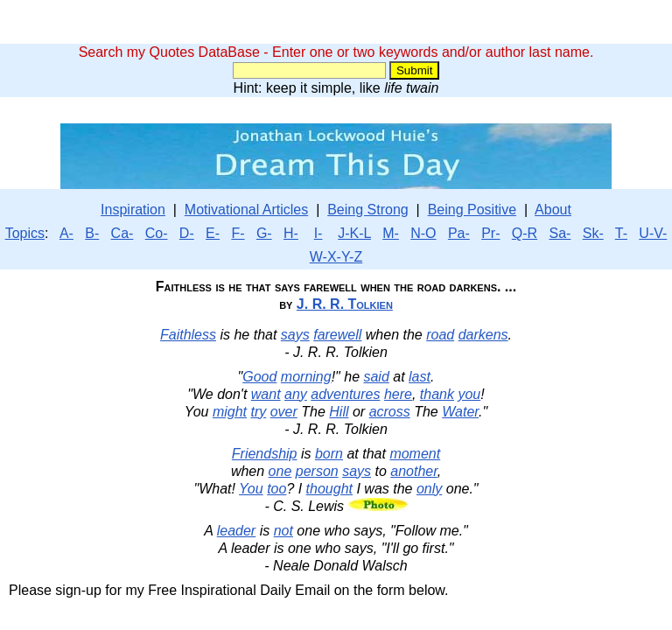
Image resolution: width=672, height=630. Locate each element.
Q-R (525, 233)
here (398, 394)
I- (318, 233)
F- (238, 233)
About (553, 210)
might (230, 412)
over (284, 412)
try (258, 412)
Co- (157, 233)
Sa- (560, 233)
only (429, 489)
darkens (483, 335)
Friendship (265, 454)
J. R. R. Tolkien (345, 304)
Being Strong (368, 210)
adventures (345, 394)
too (276, 489)
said (376, 377)
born (329, 454)
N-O (423, 233)
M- (391, 233)
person (317, 471)
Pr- (490, 233)
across (390, 412)
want (266, 394)
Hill (339, 412)
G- (264, 233)
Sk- (593, 233)
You (251, 489)
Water (460, 412)
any (296, 394)
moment (415, 454)
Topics (25, 233)
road (440, 335)
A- (66, 233)
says (295, 335)
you (469, 394)
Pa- (459, 233)
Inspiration (133, 210)
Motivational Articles (246, 210)
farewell (337, 335)
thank (437, 394)
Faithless (188, 335)
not (283, 531)
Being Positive (472, 210)
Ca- (122, 233)
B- (92, 233)
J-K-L (354, 233)
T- (621, 233)
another (413, 471)
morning (306, 377)
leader (236, 531)
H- (291, 233)
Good (259, 377)
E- (213, 233)
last (420, 377)
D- (187, 233)
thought (329, 489)
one (280, 471)
